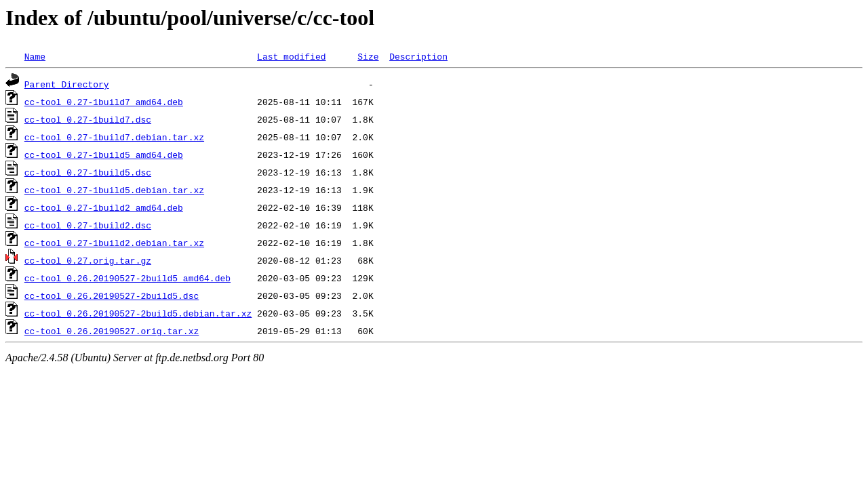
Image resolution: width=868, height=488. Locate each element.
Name (35, 56)
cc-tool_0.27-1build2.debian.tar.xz (114, 243)
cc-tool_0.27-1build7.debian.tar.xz (114, 137)
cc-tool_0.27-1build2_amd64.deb (104, 207)
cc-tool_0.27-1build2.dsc (88, 225)
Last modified (291, 56)
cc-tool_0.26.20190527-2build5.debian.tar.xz (138, 313)
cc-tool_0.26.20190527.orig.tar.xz (112, 331)
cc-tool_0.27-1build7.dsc (88, 119)
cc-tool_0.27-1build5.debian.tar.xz (114, 190)
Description (418, 56)
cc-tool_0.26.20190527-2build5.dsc (112, 296)
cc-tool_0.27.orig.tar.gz (88, 260)
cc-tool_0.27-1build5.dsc (88, 172)
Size (368, 56)
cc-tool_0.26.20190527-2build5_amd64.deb (127, 278)
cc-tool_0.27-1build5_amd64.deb (104, 155)
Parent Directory (67, 84)
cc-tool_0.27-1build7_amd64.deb (104, 102)
